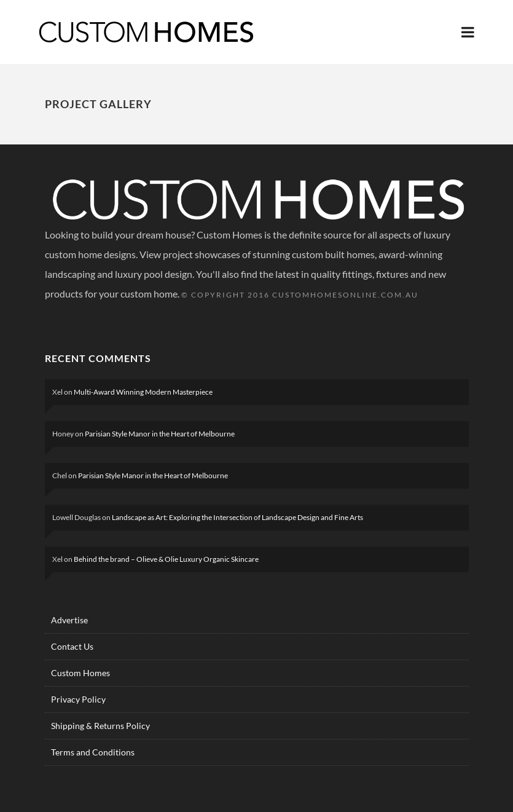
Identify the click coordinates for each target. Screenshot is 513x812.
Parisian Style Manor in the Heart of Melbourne (160, 434)
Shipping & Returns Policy (100, 726)
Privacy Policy (78, 699)
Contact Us (72, 646)
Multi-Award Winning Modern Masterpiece (143, 392)
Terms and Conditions (93, 752)
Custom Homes (80, 673)
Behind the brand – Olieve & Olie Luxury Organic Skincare (166, 559)
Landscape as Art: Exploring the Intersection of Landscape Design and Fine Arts (237, 517)
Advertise (69, 620)
